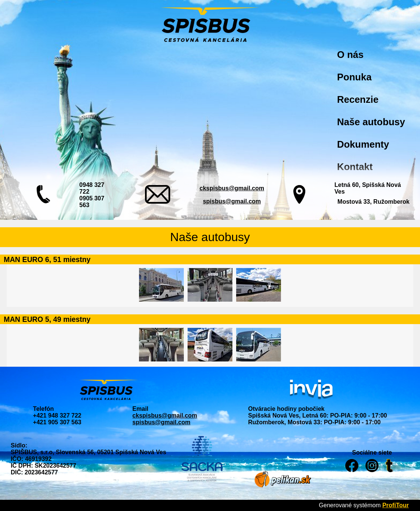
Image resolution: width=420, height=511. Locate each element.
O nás (350, 55)
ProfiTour (396, 505)
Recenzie (358, 99)
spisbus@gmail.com (232, 201)
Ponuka (354, 77)
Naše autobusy (371, 122)
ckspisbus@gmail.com (232, 188)
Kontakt (355, 167)
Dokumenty (363, 144)
